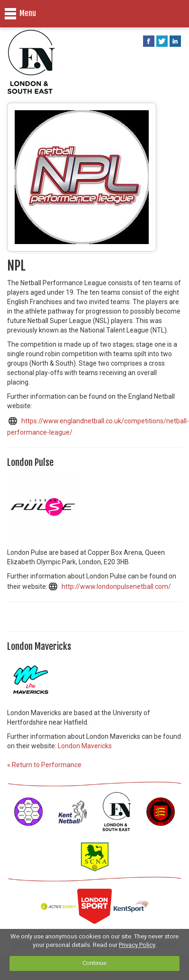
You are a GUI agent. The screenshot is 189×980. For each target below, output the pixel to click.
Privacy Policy (137, 945)
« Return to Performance (44, 765)
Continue (94, 963)
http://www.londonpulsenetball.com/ (116, 586)
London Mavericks (85, 746)
